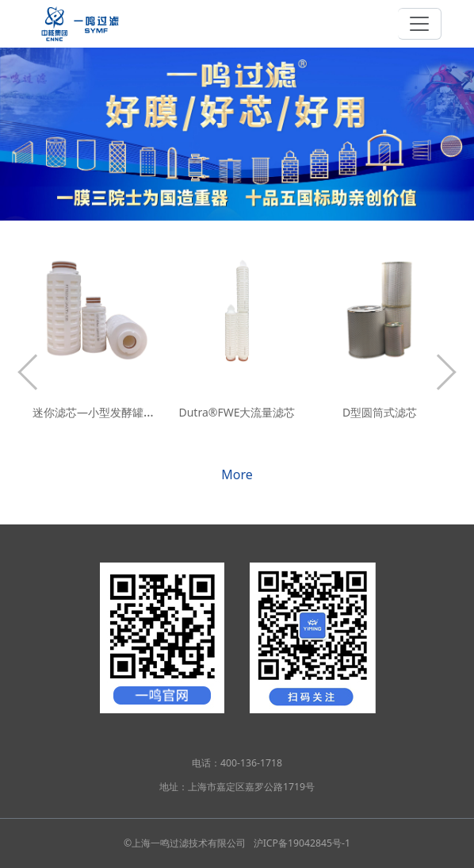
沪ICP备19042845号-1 (302, 843)
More (237, 474)
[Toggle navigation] (420, 24)
